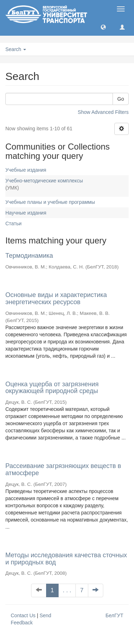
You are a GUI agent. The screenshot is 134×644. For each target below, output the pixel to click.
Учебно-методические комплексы (44, 181)
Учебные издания (26, 170)
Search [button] (16, 49)
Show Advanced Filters (103, 112)
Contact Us (23, 615)
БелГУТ (114, 615)
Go (121, 99)
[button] (103, 27)
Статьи (13, 223)
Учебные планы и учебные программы (50, 202)
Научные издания (26, 213)
